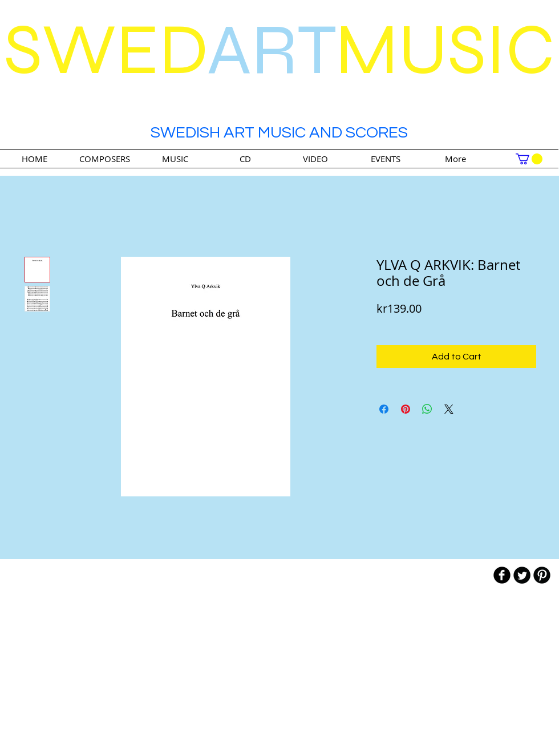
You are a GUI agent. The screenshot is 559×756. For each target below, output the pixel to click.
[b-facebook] (502, 575)
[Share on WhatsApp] (427, 409)
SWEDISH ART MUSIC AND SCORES (279, 133)
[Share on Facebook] (384, 409)
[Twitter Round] (522, 575)
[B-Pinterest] (542, 575)
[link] (529, 159)
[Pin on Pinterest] (406, 409)
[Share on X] (449, 409)
